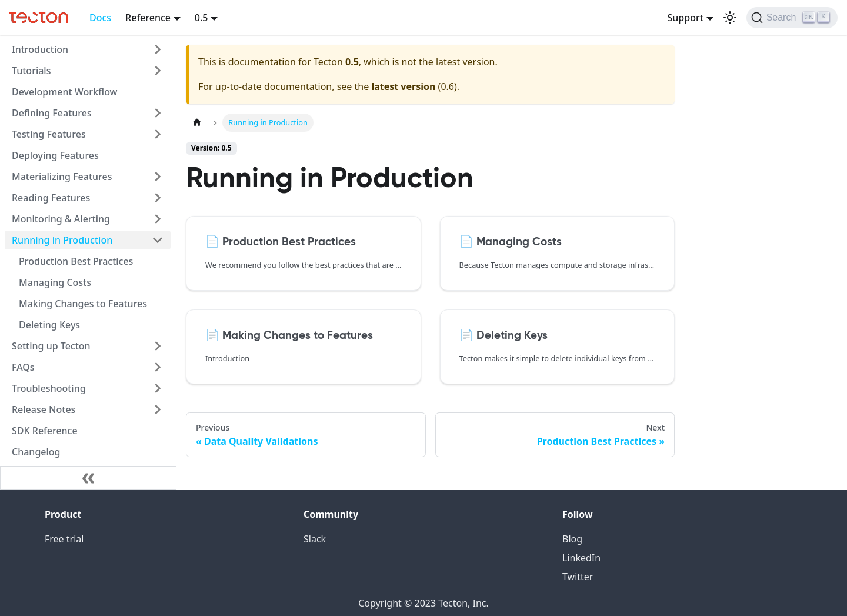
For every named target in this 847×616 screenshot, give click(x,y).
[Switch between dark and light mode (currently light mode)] (730, 18)
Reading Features (51, 198)
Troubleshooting (49, 388)
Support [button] (685, 18)
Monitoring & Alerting (61, 219)
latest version (403, 86)
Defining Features (52, 113)
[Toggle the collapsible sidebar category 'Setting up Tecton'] (158, 346)
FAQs (23, 367)
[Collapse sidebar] (88, 478)
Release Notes (44, 409)
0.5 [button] (201, 18)
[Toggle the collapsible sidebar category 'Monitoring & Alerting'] (158, 219)
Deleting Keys (49, 325)
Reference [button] (148, 18)
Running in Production (62, 240)
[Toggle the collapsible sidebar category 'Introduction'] (158, 49)
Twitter (578, 577)
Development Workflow (65, 92)
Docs (100, 18)
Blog (572, 539)
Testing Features (49, 134)
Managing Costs (55, 282)
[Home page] (197, 123)
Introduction (40, 49)
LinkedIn (581, 558)
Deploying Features (55, 155)
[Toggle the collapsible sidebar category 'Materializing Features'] (158, 177)
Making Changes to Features (83, 304)
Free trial (64, 539)
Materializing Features (62, 177)
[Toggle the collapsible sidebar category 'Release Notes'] (158, 409)
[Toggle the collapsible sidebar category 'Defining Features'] (158, 113)
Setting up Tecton (51, 346)
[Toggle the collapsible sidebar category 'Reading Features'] (158, 198)
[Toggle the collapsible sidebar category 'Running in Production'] (158, 240)
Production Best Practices (76, 261)
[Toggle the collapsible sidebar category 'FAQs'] (158, 367)
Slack (315, 539)
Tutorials (31, 71)
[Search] (792, 18)
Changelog (36, 452)
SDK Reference (45, 431)
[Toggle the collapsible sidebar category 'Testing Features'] (158, 134)
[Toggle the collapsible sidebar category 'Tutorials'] (158, 71)
